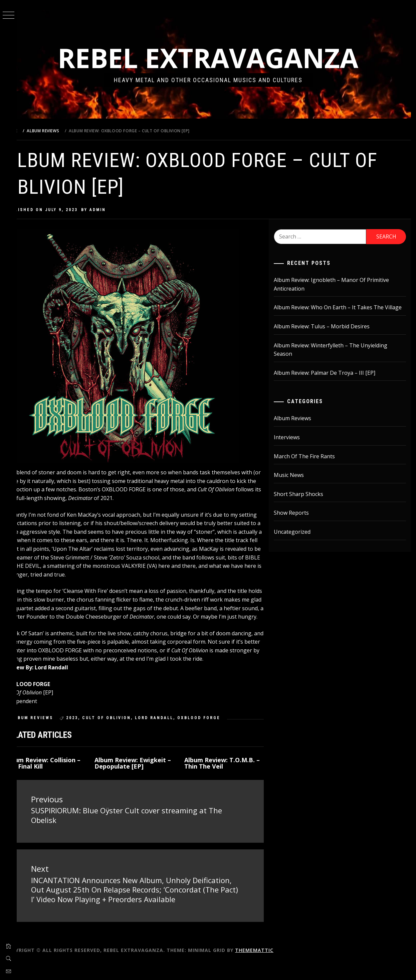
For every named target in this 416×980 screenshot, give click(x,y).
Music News (295, 484)
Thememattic (271, 966)
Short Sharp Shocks (304, 502)
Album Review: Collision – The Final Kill (59, 772)
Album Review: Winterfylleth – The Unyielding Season (337, 358)
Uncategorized (298, 540)
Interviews (293, 446)
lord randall (171, 726)
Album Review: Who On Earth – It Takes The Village (335, 312)
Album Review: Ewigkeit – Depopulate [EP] (144, 772)
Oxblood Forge (216, 726)
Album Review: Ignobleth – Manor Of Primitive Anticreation (337, 284)
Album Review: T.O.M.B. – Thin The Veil (231, 772)
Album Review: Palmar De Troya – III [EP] (331, 381)
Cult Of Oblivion (123, 726)
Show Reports (297, 521)
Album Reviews (49, 726)
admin (114, 210)
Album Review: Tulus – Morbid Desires (328, 335)
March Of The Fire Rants (310, 465)
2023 (89, 726)
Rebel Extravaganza (216, 58)
